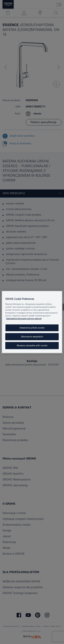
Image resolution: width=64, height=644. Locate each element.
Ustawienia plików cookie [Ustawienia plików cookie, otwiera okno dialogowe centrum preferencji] (32, 328)
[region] (32, 322)
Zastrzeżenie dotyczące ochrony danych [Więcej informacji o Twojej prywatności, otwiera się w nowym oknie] (24, 319)
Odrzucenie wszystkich (32, 337)
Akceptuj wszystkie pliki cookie (32, 345)
